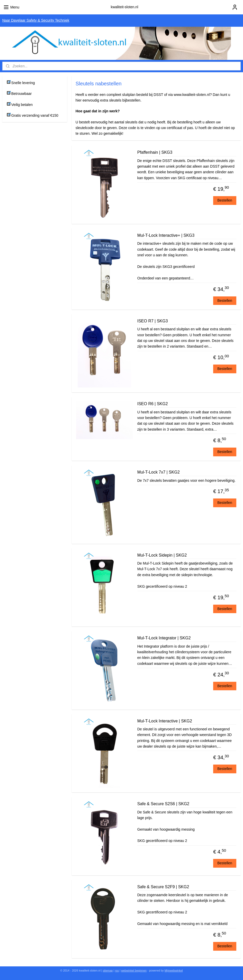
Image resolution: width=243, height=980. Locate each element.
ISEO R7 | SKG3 (153, 321)
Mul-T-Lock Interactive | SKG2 (165, 721)
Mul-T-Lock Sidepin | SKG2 (162, 555)
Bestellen (225, 200)
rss (117, 970)
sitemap (108, 970)
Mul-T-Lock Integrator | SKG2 (164, 638)
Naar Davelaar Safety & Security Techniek (36, 20)
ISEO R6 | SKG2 (153, 404)
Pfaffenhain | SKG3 (155, 152)
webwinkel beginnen (134, 970)
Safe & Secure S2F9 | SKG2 (163, 887)
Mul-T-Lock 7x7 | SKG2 (159, 472)
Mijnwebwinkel (174, 970)
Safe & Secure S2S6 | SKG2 (163, 804)
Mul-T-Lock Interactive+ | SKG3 (166, 235)
